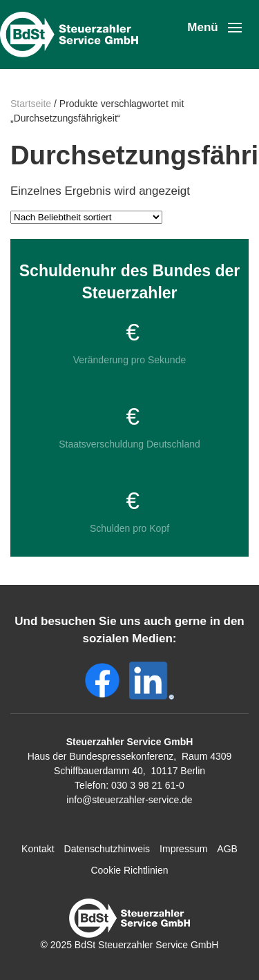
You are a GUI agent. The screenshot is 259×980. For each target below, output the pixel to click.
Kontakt (38, 849)
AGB (227, 849)
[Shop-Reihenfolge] (86, 217)
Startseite (31, 104)
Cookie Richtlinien (129, 870)
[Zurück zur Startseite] (73, 35)
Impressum (183, 849)
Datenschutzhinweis (107, 849)
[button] (214, 28)
